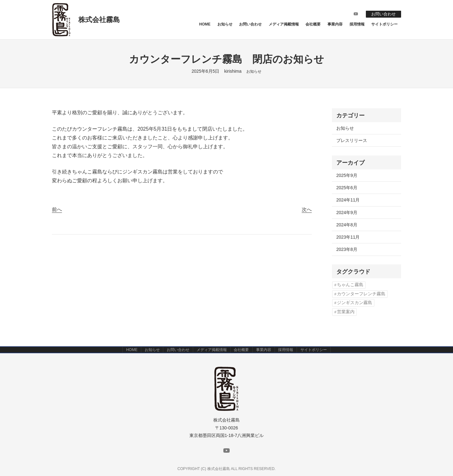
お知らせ (254, 71)
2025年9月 (347, 175)
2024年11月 (348, 200)
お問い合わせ (382, 14)
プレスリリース (352, 140)
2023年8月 (347, 249)
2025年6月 (347, 188)
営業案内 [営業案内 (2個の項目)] (346, 312)
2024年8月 (347, 225)
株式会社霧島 (99, 20)
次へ (307, 210)
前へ (57, 210)
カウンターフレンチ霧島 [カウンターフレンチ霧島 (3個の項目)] (361, 294)
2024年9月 (347, 212)
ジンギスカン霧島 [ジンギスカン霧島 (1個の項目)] (355, 303)
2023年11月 (348, 237)
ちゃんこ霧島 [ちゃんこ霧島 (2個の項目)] (350, 285)
